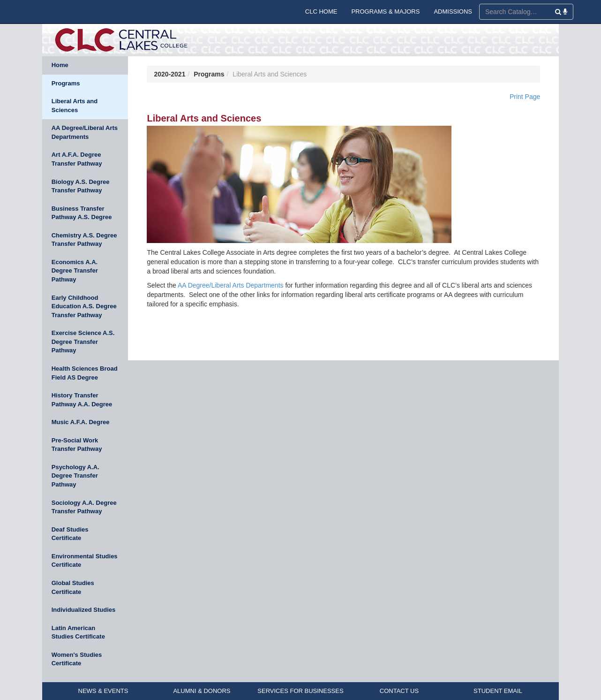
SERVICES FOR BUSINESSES (300, 691)
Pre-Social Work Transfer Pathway (77, 445)
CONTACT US (399, 691)
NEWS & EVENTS (103, 691)
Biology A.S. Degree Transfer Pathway (81, 186)
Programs (66, 83)
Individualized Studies (84, 610)
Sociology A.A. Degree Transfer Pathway (84, 507)
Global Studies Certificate (73, 587)
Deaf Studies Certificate (70, 534)
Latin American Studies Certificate (78, 632)
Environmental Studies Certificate (85, 561)
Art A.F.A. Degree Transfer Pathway (77, 159)
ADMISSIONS (453, 11)
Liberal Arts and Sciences (75, 106)
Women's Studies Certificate (77, 659)
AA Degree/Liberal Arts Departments (85, 132)
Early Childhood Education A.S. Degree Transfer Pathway (84, 306)
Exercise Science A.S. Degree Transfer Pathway (83, 342)
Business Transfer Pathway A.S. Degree (82, 213)
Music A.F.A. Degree (81, 422)
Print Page (525, 97)
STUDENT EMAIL (498, 691)
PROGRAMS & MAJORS (385, 11)
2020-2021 (169, 74)
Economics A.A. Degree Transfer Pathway (75, 271)
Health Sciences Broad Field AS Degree (85, 373)
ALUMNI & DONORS (202, 691)
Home (60, 65)
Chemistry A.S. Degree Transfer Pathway (84, 240)
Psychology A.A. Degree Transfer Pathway (75, 476)
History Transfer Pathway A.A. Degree (82, 400)
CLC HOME (321, 11)
